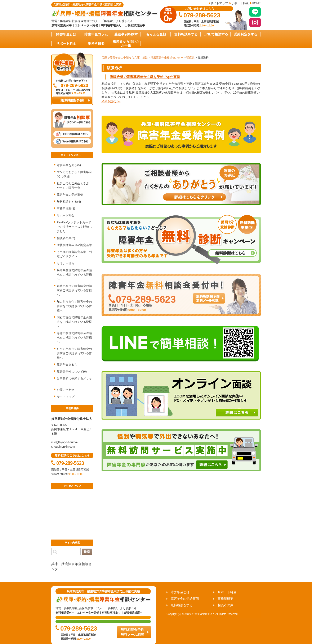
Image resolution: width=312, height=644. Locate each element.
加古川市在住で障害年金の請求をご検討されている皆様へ (74, 306)
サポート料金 (240, 3)
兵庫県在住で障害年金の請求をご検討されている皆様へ (74, 275)
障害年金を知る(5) (69, 165)
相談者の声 (225, 605)
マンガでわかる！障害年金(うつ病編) (74, 174)
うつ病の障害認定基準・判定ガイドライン (74, 254)
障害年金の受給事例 (70, 195)
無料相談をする (186, 34)
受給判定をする (246, 34)
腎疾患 (190, 58)
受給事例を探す (126, 34)
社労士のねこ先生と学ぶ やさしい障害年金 (74, 186)
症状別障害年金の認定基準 (74, 245)
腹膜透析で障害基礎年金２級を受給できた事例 (145, 77)
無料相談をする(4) (69, 202)
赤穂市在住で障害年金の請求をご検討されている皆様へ (74, 338)
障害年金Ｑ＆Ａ (67, 365)
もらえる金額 (156, 34)
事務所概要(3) (66, 209)
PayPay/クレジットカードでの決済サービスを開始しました (74, 227)
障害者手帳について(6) (72, 372)
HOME (256, 3)
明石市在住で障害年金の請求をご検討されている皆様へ (74, 322)
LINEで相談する (216, 34)
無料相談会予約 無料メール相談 (132, 632)
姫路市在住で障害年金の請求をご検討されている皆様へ (74, 290)
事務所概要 (96, 44)
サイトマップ (219, 3)
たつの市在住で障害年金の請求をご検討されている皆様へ (74, 353)
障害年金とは (66, 34)
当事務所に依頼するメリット (74, 381)
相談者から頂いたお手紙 (126, 44)
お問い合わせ (66, 390)
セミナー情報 (66, 263)
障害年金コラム (96, 34)
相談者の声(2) (66, 238)
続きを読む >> (111, 101)
